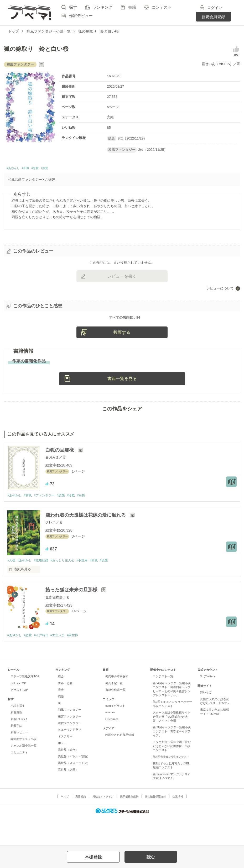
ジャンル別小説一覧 (24, 774)
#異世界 (79, 663)
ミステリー (65, 764)
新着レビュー (19, 760)
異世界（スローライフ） (74, 791)
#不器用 (90, 588)
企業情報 (178, 824)
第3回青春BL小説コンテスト (171, 785)
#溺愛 (58, 169)
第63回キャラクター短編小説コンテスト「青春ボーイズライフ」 (172, 759)
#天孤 (12, 588)
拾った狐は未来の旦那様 (72, 618)
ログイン (215, 8)
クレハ (51, 550)
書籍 (132, 7)
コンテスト (162, 7)
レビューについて (220, 290)
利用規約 (81, 824)
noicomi (110, 740)
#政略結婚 (45, 588)
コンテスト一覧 (163, 704)
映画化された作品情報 (120, 763)
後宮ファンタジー (70, 744)
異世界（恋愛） (68, 797)
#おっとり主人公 (68, 588)
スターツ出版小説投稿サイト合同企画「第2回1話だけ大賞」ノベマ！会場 (172, 745)
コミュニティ (19, 780)
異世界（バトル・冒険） (74, 784)
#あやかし (15, 169)
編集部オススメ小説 (24, 767)
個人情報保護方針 (155, 824)
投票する (122, 359)
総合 (61, 704)
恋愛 (61, 724)
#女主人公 (63, 663)
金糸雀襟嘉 (54, 625)
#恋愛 (45, 169)
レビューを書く (122, 278)
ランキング (103, 7)
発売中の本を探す (117, 704)
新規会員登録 (213, 17)
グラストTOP (19, 718)
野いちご (206, 720)
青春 (61, 718)
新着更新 (16, 740)
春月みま (52, 484)
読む (151, 857)
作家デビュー (81, 16)
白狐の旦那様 (60, 477)
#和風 (32, 169)
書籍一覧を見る (122, 405)
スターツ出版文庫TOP (25, 704)
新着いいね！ (19, 747)
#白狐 (89, 522)
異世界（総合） (68, 778)
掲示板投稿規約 (129, 824)
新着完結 (16, 754)
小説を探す (18, 734)
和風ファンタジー (70, 738)
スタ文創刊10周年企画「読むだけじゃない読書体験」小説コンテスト (172, 774)
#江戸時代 (45, 663)
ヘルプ (65, 824)
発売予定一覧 (114, 711)
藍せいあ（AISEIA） (217, 64)
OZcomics (112, 747)
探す (73, 7)
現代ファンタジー (70, 751)
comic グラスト (115, 734)
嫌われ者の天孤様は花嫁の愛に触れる (86, 542)
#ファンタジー (48, 522)
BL (60, 731)
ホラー (62, 771)
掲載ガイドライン (103, 824)
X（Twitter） (208, 704)
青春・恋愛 (65, 711)
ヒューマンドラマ (70, 758)
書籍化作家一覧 (115, 718)
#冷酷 (78, 522)
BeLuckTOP (18, 711)
